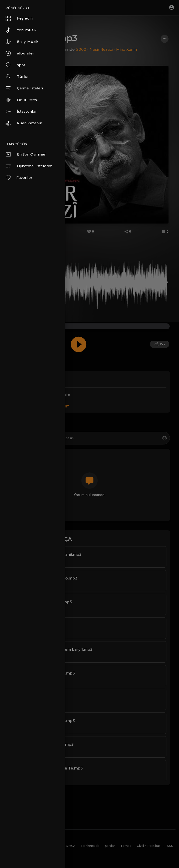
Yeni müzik (21, 30)
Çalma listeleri (24, 88)
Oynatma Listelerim (29, 166)
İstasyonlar (21, 112)
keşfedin (19, 18)
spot (15, 65)
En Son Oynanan (26, 154)
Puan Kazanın (24, 123)
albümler (20, 53)
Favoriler (19, 178)
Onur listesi (22, 100)
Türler (17, 77)
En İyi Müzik (22, 42)
